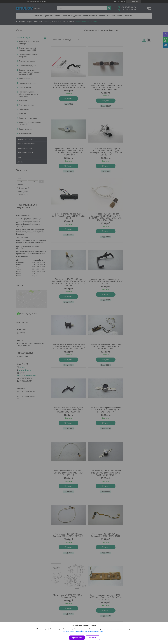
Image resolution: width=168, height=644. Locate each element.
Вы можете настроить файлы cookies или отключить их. (83, 633)
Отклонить (94, 638)
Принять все (77, 638)
